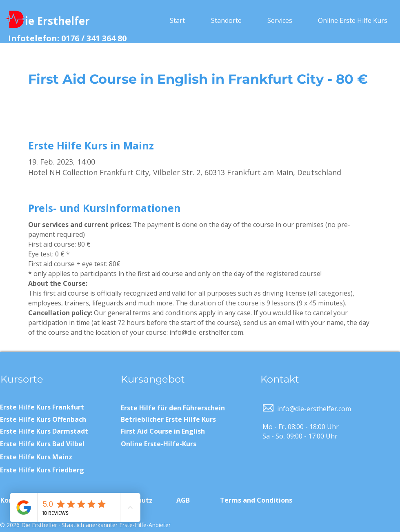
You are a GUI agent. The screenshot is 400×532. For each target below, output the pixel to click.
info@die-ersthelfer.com (314, 409)
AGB (183, 500)
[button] (226, 20)
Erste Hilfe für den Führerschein (173, 408)
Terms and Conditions (256, 500)
